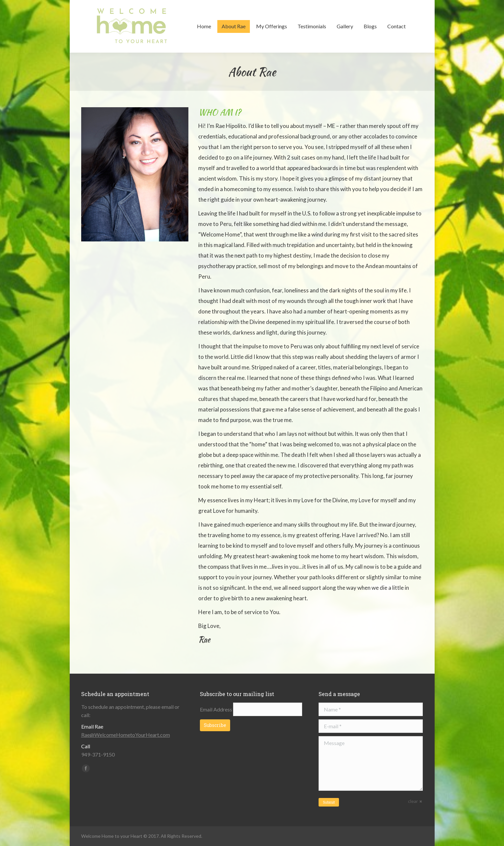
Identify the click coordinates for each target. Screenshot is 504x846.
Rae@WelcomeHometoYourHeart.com (126, 735)
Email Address (216, 709)
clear (413, 801)
